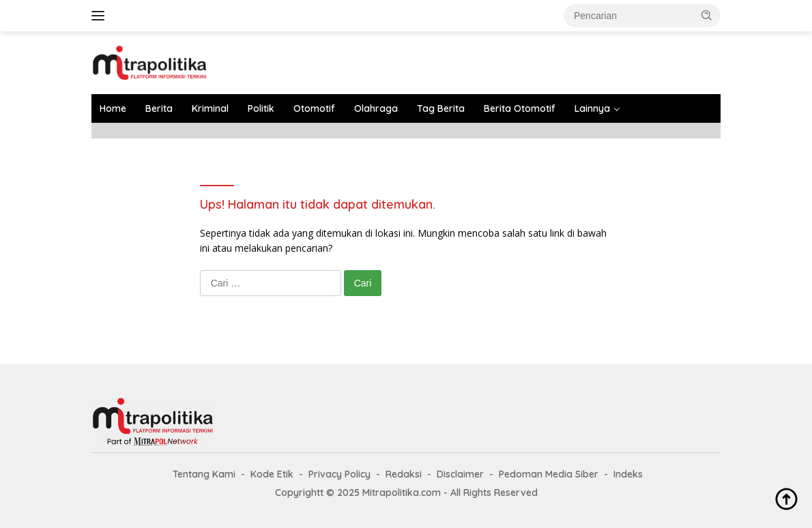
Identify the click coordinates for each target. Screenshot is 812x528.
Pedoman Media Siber (549, 474)
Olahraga (376, 108)
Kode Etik (272, 474)
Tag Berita (441, 108)
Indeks (628, 474)
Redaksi (404, 474)
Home (113, 108)
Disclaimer (460, 474)
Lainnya (592, 108)
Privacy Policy (339, 474)
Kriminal (210, 108)
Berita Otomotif (520, 108)
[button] (707, 15)
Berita (159, 108)
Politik (261, 108)
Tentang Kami (204, 474)
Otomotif (314, 108)
